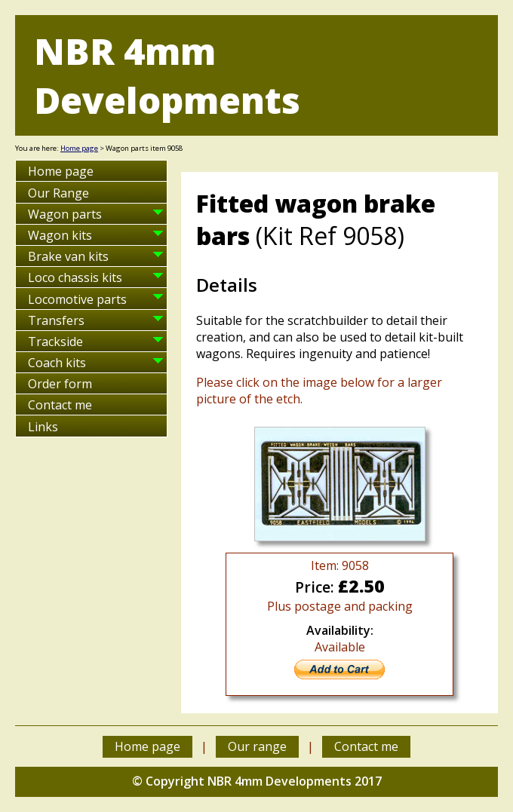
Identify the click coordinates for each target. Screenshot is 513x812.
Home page (79, 148)
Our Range (58, 193)
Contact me (60, 405)
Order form (60, 384)
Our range (257, 746)
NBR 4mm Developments (167, 75)
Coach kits (57, 363)
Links (43, 427)
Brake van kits (68, 256)
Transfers (56, 320)
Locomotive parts (77, 299)
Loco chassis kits (75, 277)
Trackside (55, 342)
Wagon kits (60, 235)
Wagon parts (65, 214)
